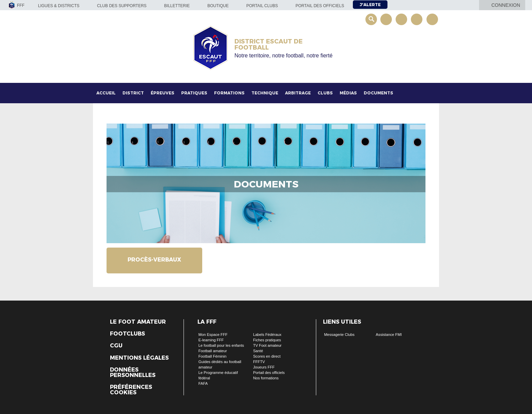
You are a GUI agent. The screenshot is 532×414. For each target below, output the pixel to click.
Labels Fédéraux (267, 335)
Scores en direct (267, 356)
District (133, 93)
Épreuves (163, 93)
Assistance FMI (389, 335)
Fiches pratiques (267, 340)
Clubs (325, 93)
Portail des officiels (320, 6)
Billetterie (177, 6)
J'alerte (370, 5)
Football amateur (213, 351)
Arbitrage (298, 93)
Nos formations (266, 378)
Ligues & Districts (59, 6)
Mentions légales (139, 358)
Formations (229, 93)
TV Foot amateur (267, 345)
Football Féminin (213, 356)
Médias (348, 93)
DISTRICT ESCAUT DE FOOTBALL (269, 44)
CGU (116, 346)
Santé (258, 351)
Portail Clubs (262, 6)
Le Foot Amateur (138, 322)
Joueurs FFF (264, 367)
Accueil (106, 93)
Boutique (218, 6)
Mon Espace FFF (213, 335)
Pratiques (194, 93)
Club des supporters (122, 6)
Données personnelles (133, 373)
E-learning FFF (211, 340)
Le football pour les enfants (221, 345)
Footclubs (127, 334)
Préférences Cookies (131, 390)
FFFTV (259, 362)
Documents (378, 93)
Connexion (506, 5)
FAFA (203, 383)
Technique (265, 93)
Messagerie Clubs (339, 335)
